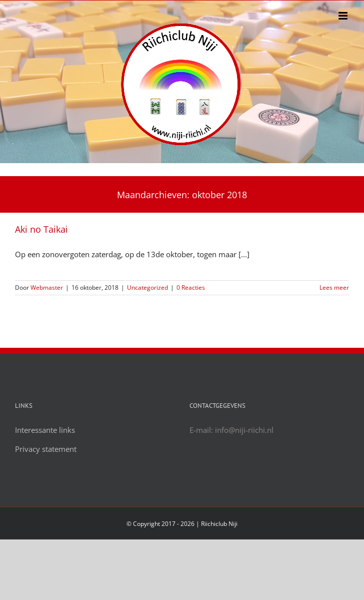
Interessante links (45, 430)
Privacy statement (46, 449)
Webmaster (47, 287)
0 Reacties (191, 287)
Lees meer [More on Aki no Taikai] (334, 287)
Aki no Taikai (41, 229)
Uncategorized (147, 287)
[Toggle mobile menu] (344, 16)
